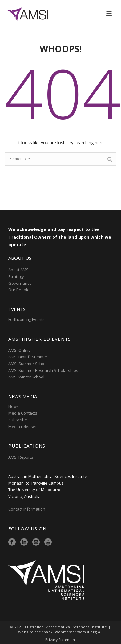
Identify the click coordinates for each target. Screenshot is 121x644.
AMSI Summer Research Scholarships (43, 370)
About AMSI (19, 270)
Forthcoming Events (26, 319)
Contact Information (27, 509)
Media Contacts (23, 413)
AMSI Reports (21, 457)
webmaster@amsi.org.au (79, 632)
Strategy (16, 276)
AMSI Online (20, 350)
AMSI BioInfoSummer (28, 357)
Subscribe (18, 420)
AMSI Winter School (26, 377)
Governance (20, 283)
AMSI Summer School (28, 364)
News (14, 406)
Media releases (23, 427)
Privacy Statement (61, 640)
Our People (19, 290)
